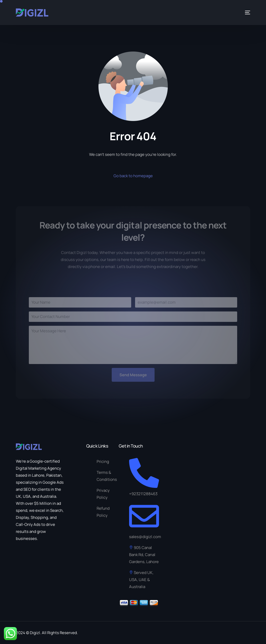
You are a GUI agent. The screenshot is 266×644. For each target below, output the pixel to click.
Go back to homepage (133, 176)
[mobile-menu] (245, 12)
